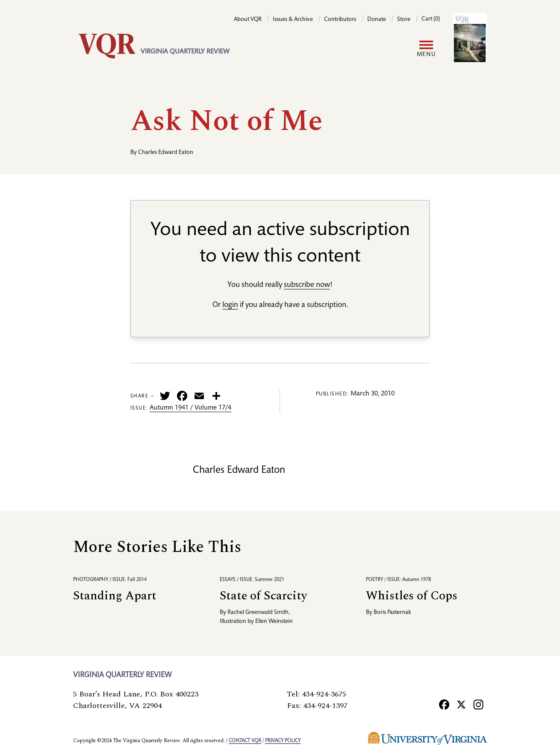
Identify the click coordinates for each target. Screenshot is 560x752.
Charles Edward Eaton (166, 153)
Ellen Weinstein (274, 622)
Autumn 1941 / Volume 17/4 (190, 408)
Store (404, 20)
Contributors (340, 20)
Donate (377, 20)
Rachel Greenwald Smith (258, 613)
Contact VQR (245, 741)
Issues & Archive (293, 20)
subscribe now (307, 285)
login (230, 305)
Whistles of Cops (412, 596)
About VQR (248, 20)
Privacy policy (283, 741)
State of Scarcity (263, 596)
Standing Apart (115, 596)
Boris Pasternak (392, 613)
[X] (461, 704)
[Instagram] (478, 704)
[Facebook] (444, 704)
